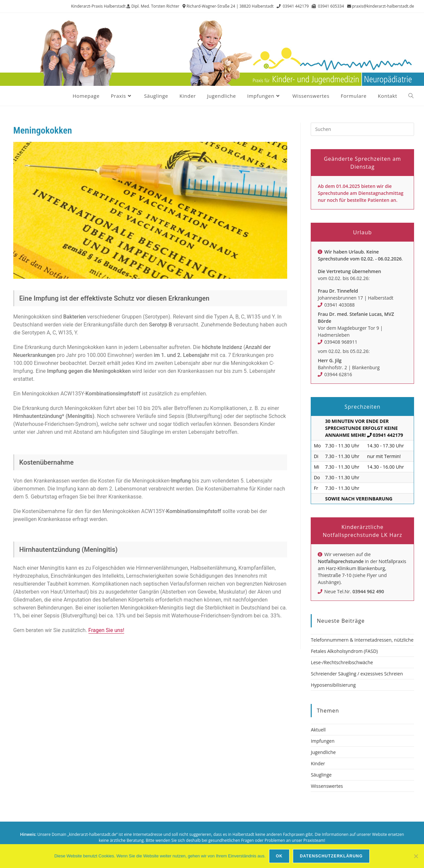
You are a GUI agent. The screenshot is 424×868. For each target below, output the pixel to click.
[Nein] (416, 856)
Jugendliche (323, 752)
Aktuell (318, 730)
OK (279, 856)
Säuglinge (321, 775)
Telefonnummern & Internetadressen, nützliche (362, 640)
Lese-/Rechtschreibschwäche (342, 662)
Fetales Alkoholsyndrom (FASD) (344, 651)
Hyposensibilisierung (333, 685)
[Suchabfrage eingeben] (362, 129)
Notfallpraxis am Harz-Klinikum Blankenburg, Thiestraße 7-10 (362, 568)
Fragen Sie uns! (106, 630)
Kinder (318, 763)
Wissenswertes (327, 786)
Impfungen (322, 741)
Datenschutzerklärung (331, 856)
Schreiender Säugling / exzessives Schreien (357, 674)
